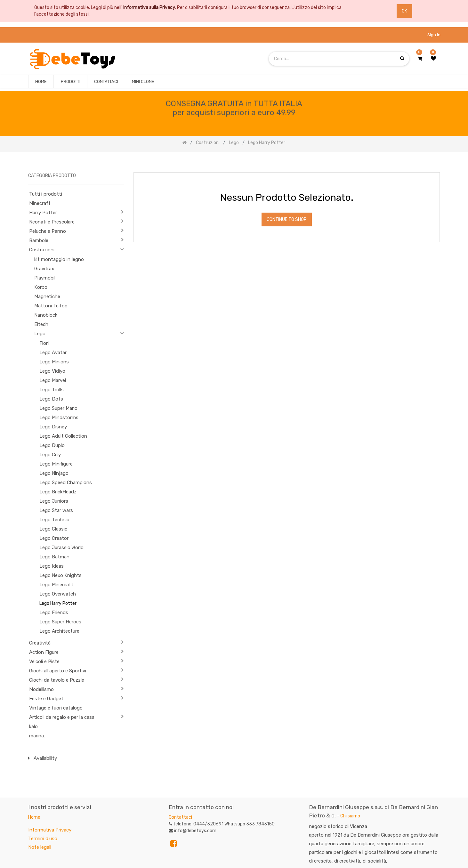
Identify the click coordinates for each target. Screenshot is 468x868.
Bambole (39, 240)
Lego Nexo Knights (61, 575)
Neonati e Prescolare (52, 222)
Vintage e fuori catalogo (56, 708)
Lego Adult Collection (63, 436)
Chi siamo (350, 816)
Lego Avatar (53, 353)
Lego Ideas (52, 566)
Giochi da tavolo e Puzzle (57, 680)
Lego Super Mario (58, 408)
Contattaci (180, 817)
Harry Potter (43, 213)
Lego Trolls (52, 390)
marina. (37, 736)
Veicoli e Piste (44, 661)
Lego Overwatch (58, 594)
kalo (33, 726)
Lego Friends (54, 612)
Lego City (50, 455)
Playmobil (45, 278)
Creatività (40, 643)
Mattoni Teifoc (51, 306)
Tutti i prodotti (46, 194)
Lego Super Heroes (60, 622)
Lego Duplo (52, 445)
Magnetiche (47, 296)
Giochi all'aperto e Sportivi (58, 671)
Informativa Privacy (50, 830)
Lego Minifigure (56, 464)
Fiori (44, 343)
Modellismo (41, 689)
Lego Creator (54, 538)
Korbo (41, 287)
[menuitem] (41, 82)
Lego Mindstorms (59, 418)
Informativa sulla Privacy (149, 8)
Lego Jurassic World (61, 548)
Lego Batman (54, 557)
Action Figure (44, 652)
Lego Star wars (56, 510)
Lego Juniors (54, 501)
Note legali (40, 847)
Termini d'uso (43, 839)
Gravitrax (44, 269)
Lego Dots (51, 399)
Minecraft (40, 203)
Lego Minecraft (56, 585)
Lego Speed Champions (66, 483)
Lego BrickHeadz (58, 492)
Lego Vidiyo (52, 371)
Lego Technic (54, 520)
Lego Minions (54, 362)
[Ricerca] (435, 162)
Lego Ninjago (54, 473)
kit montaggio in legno (59, 259)
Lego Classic (53, 529)
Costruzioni (42, 250)
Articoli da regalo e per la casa (62, 717)
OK (404, 11)
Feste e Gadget (46, 699)
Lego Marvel (53, 380)
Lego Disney (53, 427)
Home (34, 817)
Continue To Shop (287, 219)
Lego (40, 334)
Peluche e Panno (48, 231)
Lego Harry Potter (58, 603)
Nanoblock (46, 315)
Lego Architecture (59, 631)
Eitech (41, 324)
